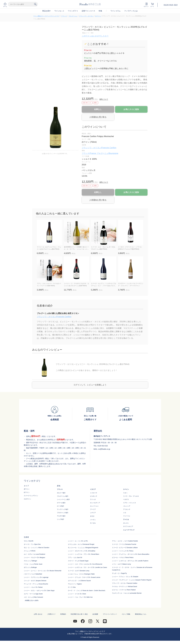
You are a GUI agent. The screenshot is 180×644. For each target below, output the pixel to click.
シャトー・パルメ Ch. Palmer (33, 587)
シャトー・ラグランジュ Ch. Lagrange (36, 577)
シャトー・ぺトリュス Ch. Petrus (123, 551)
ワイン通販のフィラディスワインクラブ (46, 16)
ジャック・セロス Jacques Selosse (35, 581)
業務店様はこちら (141, 614)
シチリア (93, 513)
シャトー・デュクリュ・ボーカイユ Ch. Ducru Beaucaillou (131, 554)
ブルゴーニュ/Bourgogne (107, 153)
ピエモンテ (94, 496)
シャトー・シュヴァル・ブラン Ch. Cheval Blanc (84, 554)
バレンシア (127, 506)
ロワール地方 (61, 503)
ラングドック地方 (63, 509)
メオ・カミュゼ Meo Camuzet (33, 597)
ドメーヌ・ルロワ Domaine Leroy (79, 571)
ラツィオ (93, 499)
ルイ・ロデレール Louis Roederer (35, 554)
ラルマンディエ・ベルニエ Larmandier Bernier (127, 593)
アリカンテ (127, 509)
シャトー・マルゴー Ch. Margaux (35, 558)
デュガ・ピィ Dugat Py (119, 573)
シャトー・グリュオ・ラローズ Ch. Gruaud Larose (84, 577)
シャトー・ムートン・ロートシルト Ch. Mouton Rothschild (43, 571)
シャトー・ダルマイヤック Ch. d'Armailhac (82, 551)
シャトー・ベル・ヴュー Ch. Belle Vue (80, 597)
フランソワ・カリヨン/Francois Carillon (99, 148)
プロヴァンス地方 (63, 513)
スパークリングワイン (31, 496)
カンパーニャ (94, 506)
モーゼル (93, 523)
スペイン (126, 489)
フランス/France (89, 153)
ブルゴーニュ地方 (63, 496)
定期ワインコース (88, 11)
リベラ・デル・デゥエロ (131, 496)
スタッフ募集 (126, 614)
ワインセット (59, 11)
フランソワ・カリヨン (86, 16)
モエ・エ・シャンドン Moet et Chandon (37, 548)
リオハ (125, 493)
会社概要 (95, 614)
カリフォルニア (128, 526)
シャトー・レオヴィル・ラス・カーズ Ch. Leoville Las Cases (87, 567)
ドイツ (92, 516)
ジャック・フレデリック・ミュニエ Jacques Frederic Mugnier (132, 580)
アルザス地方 (61, 516)
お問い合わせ (38, 614)
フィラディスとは (131, 11)
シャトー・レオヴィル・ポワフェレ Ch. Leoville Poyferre (130, 561)
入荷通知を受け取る (98, 117)
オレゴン (126, 523)
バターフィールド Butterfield (33, 574)
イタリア (93, 489)
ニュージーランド (129, 530)
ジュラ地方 (61, 519)
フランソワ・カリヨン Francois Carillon (125, 583)
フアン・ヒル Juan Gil (75, 558)
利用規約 (63, 614)
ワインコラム (116, 11)
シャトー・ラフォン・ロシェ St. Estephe (125, 577)
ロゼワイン (27, 499)
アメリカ (126, 520)
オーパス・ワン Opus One (32, 544)
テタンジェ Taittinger (30, 561)
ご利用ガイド (51, 614)
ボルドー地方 (61, 493)
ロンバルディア (95, 503)
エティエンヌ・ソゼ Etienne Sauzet (79, 581)
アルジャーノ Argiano (75, 584)
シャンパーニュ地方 (63, 499)
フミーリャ (127, 516)
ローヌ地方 (61, 506)
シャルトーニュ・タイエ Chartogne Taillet (81, 574)
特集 (100, 11)
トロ (125, 513)
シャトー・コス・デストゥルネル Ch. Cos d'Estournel (85, 564)
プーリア (93, 509)
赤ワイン (27, 489)
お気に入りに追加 (131, 109)
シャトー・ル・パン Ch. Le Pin (78, 541)
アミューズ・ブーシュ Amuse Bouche (36, 584)
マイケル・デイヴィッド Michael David (125, 587)
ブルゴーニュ (73, 16)
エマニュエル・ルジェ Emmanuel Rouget (81, 544)
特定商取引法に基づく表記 (79, 614)
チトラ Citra (72, 587)
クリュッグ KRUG (30, 551)
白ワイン (98, 16)
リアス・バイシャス (130, 503)
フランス (64, 16)
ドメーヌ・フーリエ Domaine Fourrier (124, 544)
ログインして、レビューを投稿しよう (90, 385)
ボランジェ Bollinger (30, 567)
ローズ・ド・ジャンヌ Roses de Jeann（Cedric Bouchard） (87, 591)
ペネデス (126, 499)
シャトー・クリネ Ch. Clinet (77, 594)
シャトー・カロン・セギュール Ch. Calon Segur (39, 591)
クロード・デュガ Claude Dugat (78, 561)
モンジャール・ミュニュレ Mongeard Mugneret (83, 548)
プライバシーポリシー (110, 614)
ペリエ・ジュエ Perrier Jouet (33, 564)
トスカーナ (94, 493)
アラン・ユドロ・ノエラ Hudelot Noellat (125, 541)
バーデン (93, 520)
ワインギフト (73, 11)
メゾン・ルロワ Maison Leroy (121, 564)
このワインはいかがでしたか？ (95, 36)
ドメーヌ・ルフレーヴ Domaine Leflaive (125, 548)
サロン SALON (29, 541)
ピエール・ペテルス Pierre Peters (123, 558)
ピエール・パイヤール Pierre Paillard (124, 590)
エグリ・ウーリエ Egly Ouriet (33, 594)
